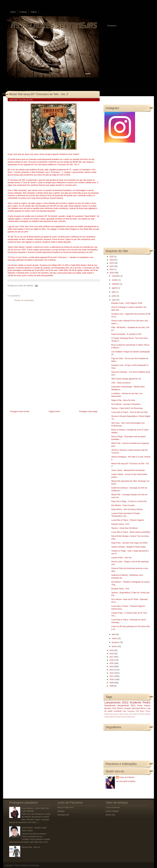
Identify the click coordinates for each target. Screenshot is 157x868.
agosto (115, 288)
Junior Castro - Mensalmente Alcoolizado (128, 470)
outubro (115, 280)
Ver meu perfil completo (126, 781)
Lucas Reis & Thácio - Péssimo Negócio (128, 520)
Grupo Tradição (112, 811)
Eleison (120, 708)
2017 (112, 657)
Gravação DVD (133, 711)
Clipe (125, 711)
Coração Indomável (132, 708)
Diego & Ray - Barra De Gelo (123, 400)
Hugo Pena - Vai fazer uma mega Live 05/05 (129, 543)
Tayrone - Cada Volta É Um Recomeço (127, 408)
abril (114, 634)
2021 (112, 270)
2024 (112, 260)
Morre (143, 708)
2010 (112, 679)
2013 (112, 670)
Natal (111, 717)
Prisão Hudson (144, 706)
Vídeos (34, 12)
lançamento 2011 (127, 705)
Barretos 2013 (110, 708)
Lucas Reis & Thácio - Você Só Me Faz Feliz (129, 412)
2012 (112, 673)
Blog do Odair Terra (65, 807)
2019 (112, 650)
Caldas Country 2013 (125, 714)
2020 (112, 273)
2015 (112, 663)
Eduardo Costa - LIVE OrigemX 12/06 (127, 303)
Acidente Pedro (140, 702)
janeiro (115, 646)
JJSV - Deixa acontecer (121, 383)
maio (114, 300)
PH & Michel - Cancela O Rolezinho (126, 404)
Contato (23, 12)
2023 (112, 263)
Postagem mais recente (20, 411)
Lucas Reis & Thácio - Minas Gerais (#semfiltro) (131, 532)
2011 (112, 676)
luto (134, 717)
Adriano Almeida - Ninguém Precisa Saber (129, 547)
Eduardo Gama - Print (120, 524)
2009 (112, 683)
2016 (112, 660)
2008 (112, 686)
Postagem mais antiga (88, 411)
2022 (112, 266)
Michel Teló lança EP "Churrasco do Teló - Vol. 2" (39, 94)
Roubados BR (63, 815)
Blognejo (61, 811)
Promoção (117, 717)
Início (13, 12)
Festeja (107, 717)
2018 (112, 654)
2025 (112, 257)
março (115, 638)
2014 (112, 667)
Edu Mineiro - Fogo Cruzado (123, 505)
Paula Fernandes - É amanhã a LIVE (126, 334)
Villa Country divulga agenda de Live (126, 379)
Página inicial (54, 411)
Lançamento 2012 (116, 702)
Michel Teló (110, 815)
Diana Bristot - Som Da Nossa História (127, 509)
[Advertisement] (31, 388)
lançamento (110, 705)
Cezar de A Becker (127, 777)
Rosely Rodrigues (126, 717)
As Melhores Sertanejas (29, 865)
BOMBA (107, 714)
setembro (116, 284)
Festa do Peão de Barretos (142, 714)
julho (114, 292)
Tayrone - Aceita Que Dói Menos (125, 528)
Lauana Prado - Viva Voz (122, 558)
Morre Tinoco (145, 711)
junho (114, 296)
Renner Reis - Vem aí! (31, 847)
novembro (116, 276)
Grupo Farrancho (113, 807)
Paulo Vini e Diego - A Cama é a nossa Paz (129, 501)
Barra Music (114, 714)
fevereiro (116, 642)
